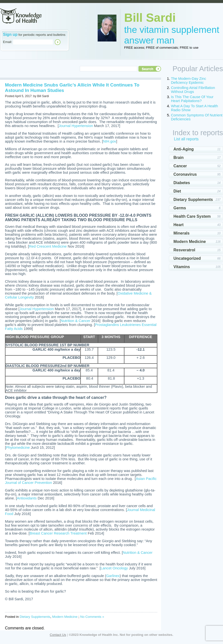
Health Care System (192, 216)
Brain (179, 158)
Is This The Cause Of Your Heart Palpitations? (192, 99)
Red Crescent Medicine (48, 246)
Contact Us (58, 635)
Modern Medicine (65, 617)
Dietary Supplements (35, 617)
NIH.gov (110, 141)
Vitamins (182, 267)
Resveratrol (184, 250)
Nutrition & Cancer (76, 321)
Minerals (181, 233)
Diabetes (182, 183)
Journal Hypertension (76, 126)
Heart (179, 225)
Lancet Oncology (114, 568)
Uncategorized (187, 258)
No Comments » (92, 617)
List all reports (186, 139)
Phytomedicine (18, 448)
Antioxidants (27, 498)
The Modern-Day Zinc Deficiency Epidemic (189, 81)
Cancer (180, 166)
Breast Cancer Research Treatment (58, 533)
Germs (180, 208)
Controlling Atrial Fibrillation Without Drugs (193, 90)
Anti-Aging (184, 149)
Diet (177, 191)
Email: (8, 42)
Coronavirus (185, 174)
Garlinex (113, 576)
